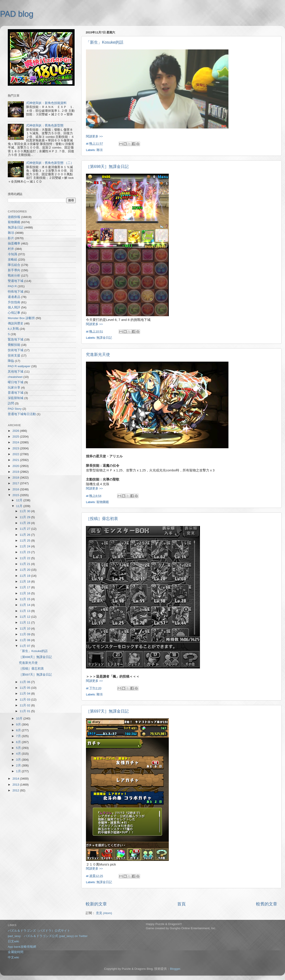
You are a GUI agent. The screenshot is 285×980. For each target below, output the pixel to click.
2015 (16, 495)
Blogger (175, 969)
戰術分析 (14, 276)
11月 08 (25, 640)
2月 (19, 765)
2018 (16, 478)
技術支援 (14, 356)
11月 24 (25, 546)
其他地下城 (16, 372)
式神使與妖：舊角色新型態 (45, 125)
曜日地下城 (16, 382)
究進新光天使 (98, 355)
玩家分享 (14, 388)
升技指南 (14, 302)
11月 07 (25, 646)
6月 (19, 742)
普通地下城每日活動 (22, 414)
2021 (16, 460)
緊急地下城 (16, 339)
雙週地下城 (16, 281)
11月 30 (25, 511)
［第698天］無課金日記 (107, 167)
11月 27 (25, 529)
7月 (19, 736)
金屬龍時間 (16, 952)
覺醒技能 (14, 345)
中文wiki (13, 957)
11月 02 (25, 705)
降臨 (11, 361)
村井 (11, 249)
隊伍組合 (14, 265)
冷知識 (12, 254)
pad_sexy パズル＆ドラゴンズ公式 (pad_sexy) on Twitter (48, 936)
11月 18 (25, 582)
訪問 (11, 403)
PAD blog (17, 14)
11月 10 (25, 629)
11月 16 (25, 593)
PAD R (12, 286)
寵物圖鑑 (103, 502)
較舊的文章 (267, 904)
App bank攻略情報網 (22, 947)
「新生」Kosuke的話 (105, 42)
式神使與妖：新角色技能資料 (46, 103)
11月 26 (25, 535)
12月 (20, 500)
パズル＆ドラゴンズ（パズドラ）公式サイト (39, 931)
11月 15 (25, 599)
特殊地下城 (16, 292)
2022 (16, 454)
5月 (19, 748)
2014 (16, 779)
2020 (16, 466)
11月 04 (25, 694)
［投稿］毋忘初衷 (102, 519)
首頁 (181, 904)
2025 (16, 437)
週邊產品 (14, 297)
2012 (16, 790)
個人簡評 (14, 307)
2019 (16, 472)
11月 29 (25, 517)
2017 (16, 483)
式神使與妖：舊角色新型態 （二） (50, 163)
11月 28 (25, 523)
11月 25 (25, 541)
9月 (19, 724)
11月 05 (25, 688)
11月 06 (25, 682)
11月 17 (25, 587)
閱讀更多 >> (94, 136)
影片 (11, 238)
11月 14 (25, 605)
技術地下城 (16, 350)
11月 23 (25, 552)
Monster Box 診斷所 (21, 318)
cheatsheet (15, 377)
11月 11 (25, 622)
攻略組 (12, 260)
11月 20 (25, 570)
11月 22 (25, 558)
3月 (19, 760)
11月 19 (25, 576)
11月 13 (25, 611)
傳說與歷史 (16, 323)
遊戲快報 (14, 217)
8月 (19, 730)
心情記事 (14, 313)
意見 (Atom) (104, 913)
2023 (16, 448)
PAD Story (15, 409)
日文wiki (13, 941)
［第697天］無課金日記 (107, 711)
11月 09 (25, 634)
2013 (16, 785)
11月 (20, 506)
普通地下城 (16, 393)
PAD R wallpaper (19, 366)
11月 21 (25, 564)
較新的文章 (96, 904)
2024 (16, 442)
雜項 (100, 150)
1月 (19, 771)
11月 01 (25, 711)
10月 (20, 718)
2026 (16, 431)
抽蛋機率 (14, 243)
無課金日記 (104, 338)
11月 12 (25, 617)
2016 (16, 489)
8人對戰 (13, 329)
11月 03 (25, 700)
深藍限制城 (16, 398)
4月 (19, 754)
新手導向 (14, 270)
